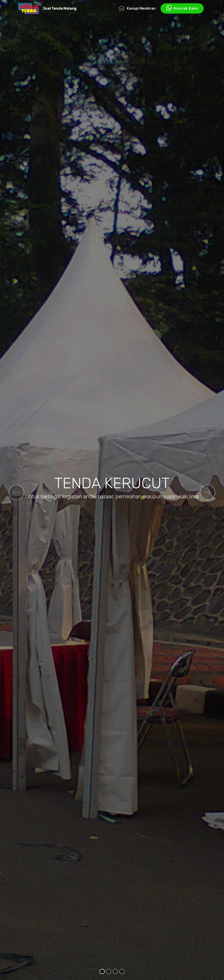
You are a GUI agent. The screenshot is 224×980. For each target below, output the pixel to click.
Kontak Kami (182, 9)
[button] (16, 492)
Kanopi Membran (137, 8)
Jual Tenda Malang (60, 8)
